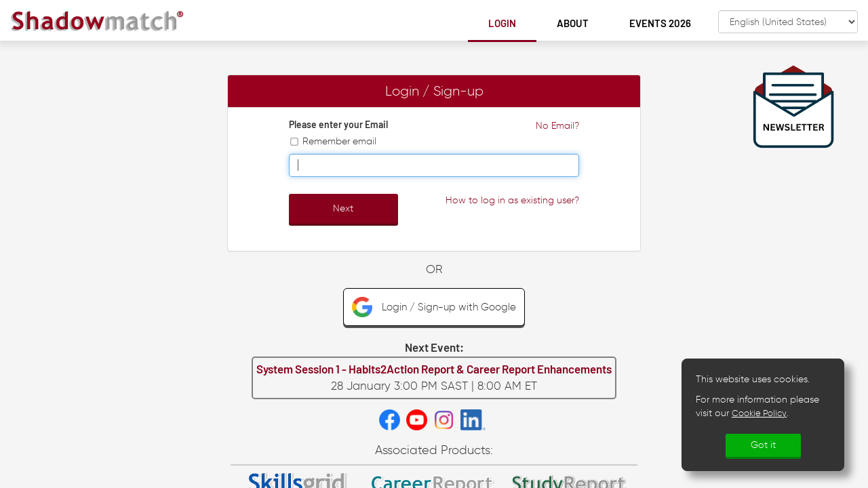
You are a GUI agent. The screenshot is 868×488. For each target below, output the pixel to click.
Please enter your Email (338, 124)
